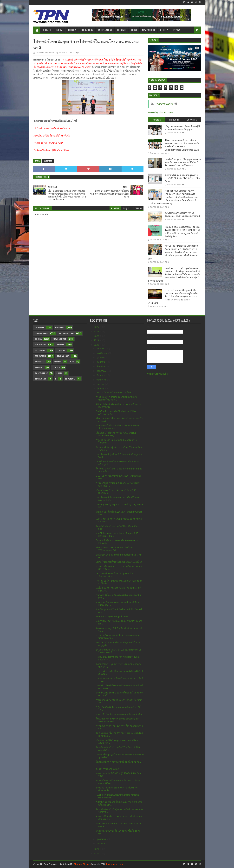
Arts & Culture (66, 333)
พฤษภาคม (102, 380)
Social (60, 30)
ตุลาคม (100, 358)
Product (39, 368)
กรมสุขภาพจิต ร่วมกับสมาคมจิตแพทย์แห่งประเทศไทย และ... (117, 398)
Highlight (40, 345)
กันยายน (101, 362)
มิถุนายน (101, 375)
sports (61, 345)
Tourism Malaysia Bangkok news (112, 617)
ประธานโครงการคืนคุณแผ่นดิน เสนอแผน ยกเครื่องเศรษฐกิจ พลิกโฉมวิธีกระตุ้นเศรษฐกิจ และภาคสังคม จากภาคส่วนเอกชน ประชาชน (173, 297)
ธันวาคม (101, 349)
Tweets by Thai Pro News (160, 112)
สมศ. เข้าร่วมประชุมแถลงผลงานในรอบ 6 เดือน (120, 714)
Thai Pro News (164, 104)
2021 (97, 849)
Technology (87, 30)
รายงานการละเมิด (158, 374)
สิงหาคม (101, 366)
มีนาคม (101, 389)
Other (163, 30)
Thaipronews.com (114, 864)
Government (41, 333)
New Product (149, 30)
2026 (97, 327)
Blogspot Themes (82, 864)
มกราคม (101, 843)
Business (47, 30)
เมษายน (101, 384)
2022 (97, 345)
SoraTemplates (51, 864)
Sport (134, 30)
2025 (97, 332)
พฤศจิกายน (102, 353)
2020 (97, 854)
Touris (56, 368)
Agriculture (41, 373)
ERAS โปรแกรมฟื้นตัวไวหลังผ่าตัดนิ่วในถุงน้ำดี (119, 562)
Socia (59, 373)
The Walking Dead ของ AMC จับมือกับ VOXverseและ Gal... (115, 549)
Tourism (72, 30)
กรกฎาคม (102, 371)
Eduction (70, 379)
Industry (40, 362)
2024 (97, 336)
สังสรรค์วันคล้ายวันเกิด (107, 769)
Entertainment (105, 30)
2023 (97, 340)
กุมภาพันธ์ (102, 839)
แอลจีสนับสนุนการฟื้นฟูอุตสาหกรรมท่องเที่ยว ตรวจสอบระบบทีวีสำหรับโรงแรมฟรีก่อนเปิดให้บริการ (183, 162)
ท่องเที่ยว (58, 362)
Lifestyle (122, 30)
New (72, 362)
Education (40, 356)
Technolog (41, 379)
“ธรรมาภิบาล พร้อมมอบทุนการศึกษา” (114, 393)
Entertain (40, 350)
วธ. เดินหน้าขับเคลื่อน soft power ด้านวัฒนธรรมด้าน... (115, 575)
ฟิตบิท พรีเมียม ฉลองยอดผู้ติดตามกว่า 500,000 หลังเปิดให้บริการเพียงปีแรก (182, 178)
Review (177, 30)
